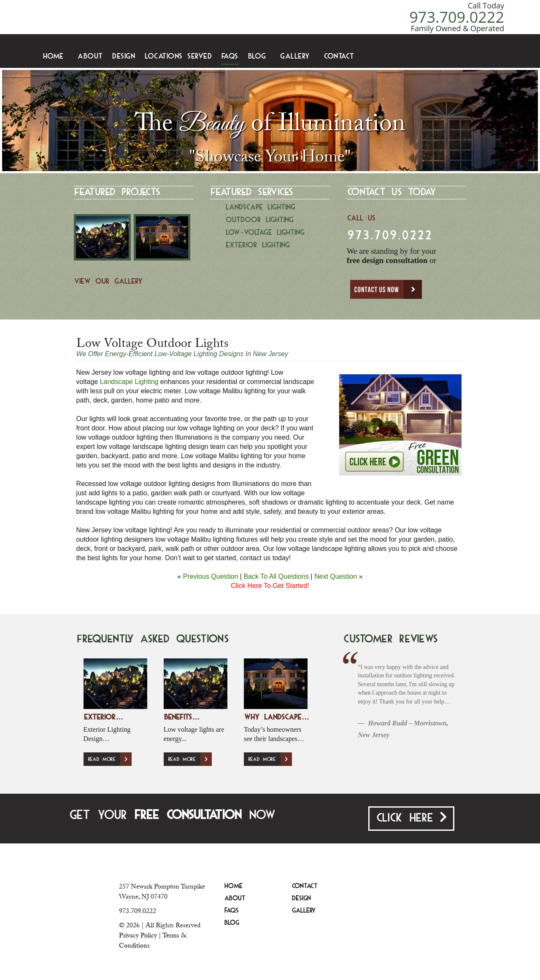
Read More (110, 759)
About (90, 57)
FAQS (230, 57)
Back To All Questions (276, 576)
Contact (339, 57)
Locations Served (178, 57)
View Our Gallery (108, 282)
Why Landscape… (277, 718)
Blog (257, 57)
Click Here (411, 818)
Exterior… (104, 718)
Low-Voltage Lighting (265, 233)
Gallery (295, 57)
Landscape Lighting (261, 208)
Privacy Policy (138, 935)
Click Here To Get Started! (270, 586)
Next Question (336, 576)
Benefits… (182, 718)
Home (53, 57)
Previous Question (211, 576)
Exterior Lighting (258, 246)
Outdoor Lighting (260, 220)
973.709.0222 (457, 17)
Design (124, 57)
